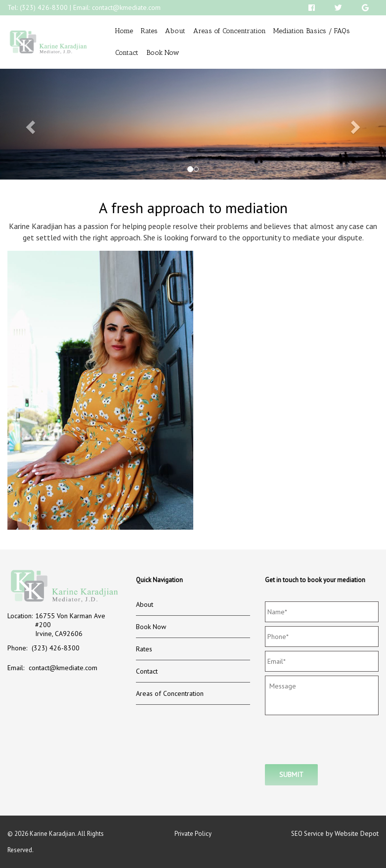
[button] (29, 124)
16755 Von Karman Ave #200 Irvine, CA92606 (70, 625)
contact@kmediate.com (126, 7)
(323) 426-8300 (44, 7)
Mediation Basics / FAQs (312, 31)
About (175, 31)
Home (124, 31)
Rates (149, 31)
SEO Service (307, 834)
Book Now (163, 53)
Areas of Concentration (230, 31)
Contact (127, 53)
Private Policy (193, 834)
